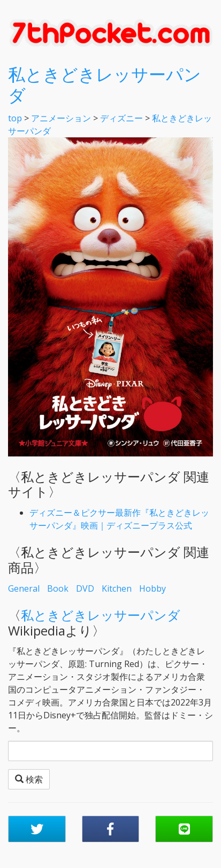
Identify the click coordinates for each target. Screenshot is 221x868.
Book (58, 588)
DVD (85, 588)
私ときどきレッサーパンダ (105, 84)
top (15, 118)
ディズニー (121, 118)
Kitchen (117, 588)
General (24, 588)
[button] (37, 829)
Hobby (153, 588)
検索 (29, 779)
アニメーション (61, 118)
